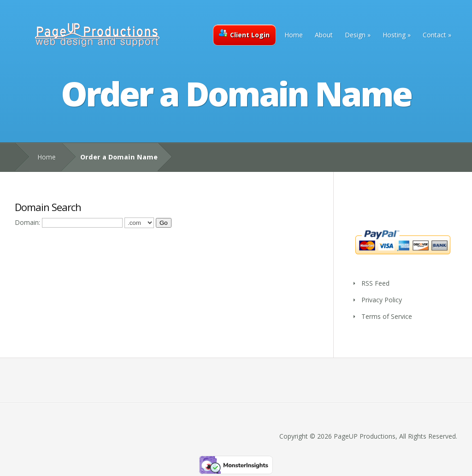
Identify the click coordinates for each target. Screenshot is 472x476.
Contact (434, 35)
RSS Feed (375, 283)
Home (294, 35)
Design (355, 35)
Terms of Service (387, 316)
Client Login (244, 34)
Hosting (394, 35)
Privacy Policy (382, 300)
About (324, 35)
